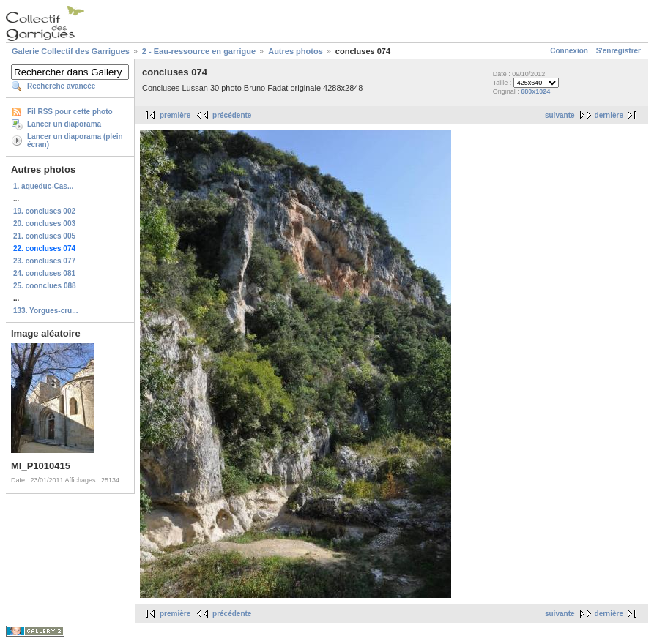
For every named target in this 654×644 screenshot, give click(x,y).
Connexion (569, 51)
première (175, 115)
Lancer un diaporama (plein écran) (75, 141)
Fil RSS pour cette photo (70, 112)
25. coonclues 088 (45, 286)
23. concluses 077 (44, 261)
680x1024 (535, 91)
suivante (560, 115)
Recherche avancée (61, 86)
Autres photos (296, 51)
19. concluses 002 (44, 211)
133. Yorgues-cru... (46, 311)
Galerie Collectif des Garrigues (71, 51)
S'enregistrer (618, 51)
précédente (232, 115)
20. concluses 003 (44, 224)
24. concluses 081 (44, 273)
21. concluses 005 (44, 236)
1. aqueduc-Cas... (43, 186)
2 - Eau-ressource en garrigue (199, 51)
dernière (609, 115)
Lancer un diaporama (64, 124)
